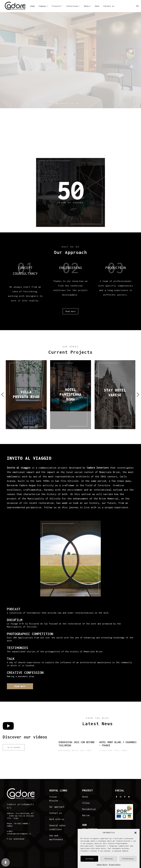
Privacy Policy (115, 865)
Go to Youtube (14, 747)
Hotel (85, 797)
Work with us (57, 819)
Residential (89, 809)
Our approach (57, 807)
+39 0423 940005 (21, 824)
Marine (86, 815)
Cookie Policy (102, 865)
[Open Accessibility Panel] (6, 862)
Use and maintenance (56, 837)
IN (123, 7)
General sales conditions (57, 827)
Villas (86, 803)
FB (118, 7)
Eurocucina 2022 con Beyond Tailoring (77, 744)
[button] (135, 833)
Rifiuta (109, 859)
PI (128, 7)
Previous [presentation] (3, 395)
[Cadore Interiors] (15, 6)
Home (32, 6)
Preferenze (128, 859)
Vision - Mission (54, 799)
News (97, 6)
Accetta (89, 859)
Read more (26, 68)
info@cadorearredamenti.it (19, 834)
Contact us (109, 6)
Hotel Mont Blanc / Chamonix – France (118, 744)
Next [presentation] (138, 395)
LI (133, 7)
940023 (10, 826)
